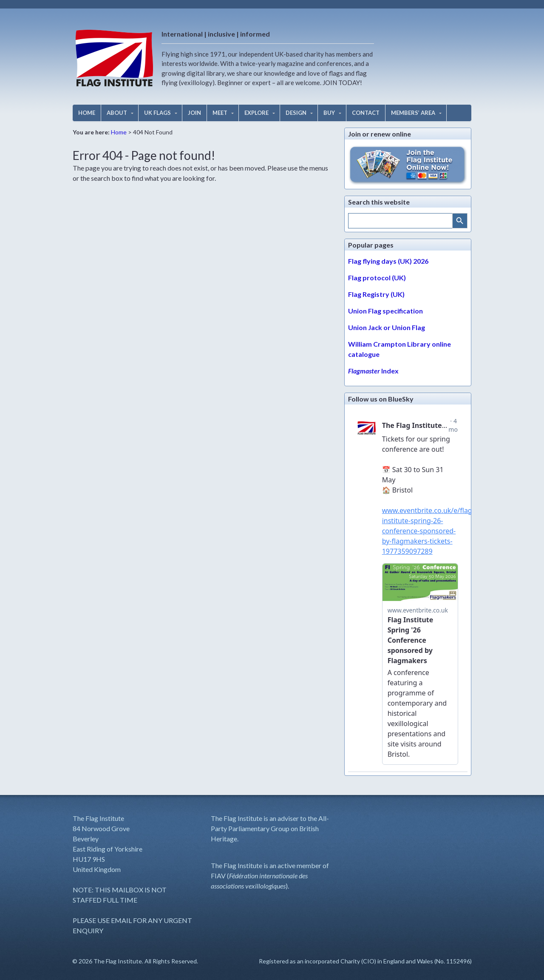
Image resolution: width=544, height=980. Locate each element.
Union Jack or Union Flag (387, 327)
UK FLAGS (157, 113)
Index (373, 371)
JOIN (194, 113)
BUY (329, 113)
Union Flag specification (385, 311)
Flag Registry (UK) (376, 294)
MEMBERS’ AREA (413, 113)
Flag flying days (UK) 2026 (388, 261)
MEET (220, 113)
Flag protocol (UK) (377, 278)
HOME (87, 113)
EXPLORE (256, 113)
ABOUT (117, 113)
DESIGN (296, 113)
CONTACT (366, 113)
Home (119, 132)
